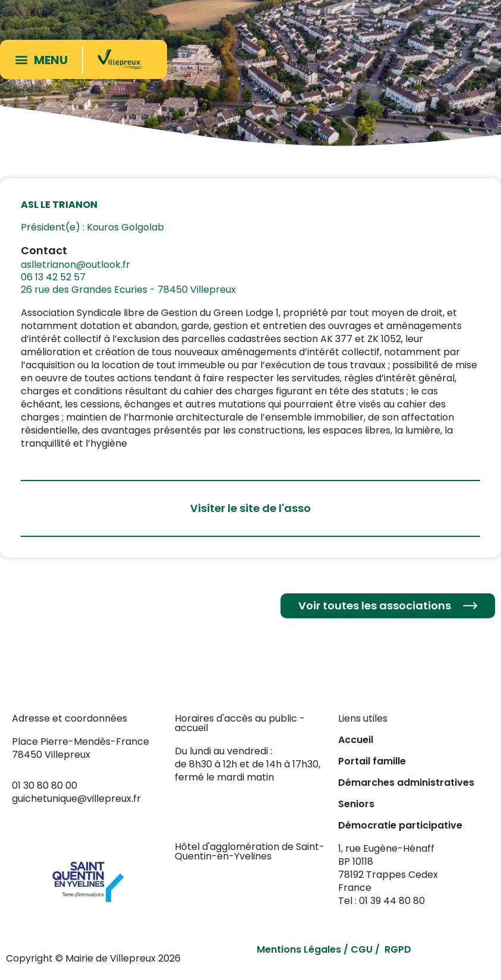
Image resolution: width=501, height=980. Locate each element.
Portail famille (372, 761)
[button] (44, 59)
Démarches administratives (406, 783)
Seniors (356, 804)
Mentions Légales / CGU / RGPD (334, 949)
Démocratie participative (400, 825)
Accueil (356, 740)
